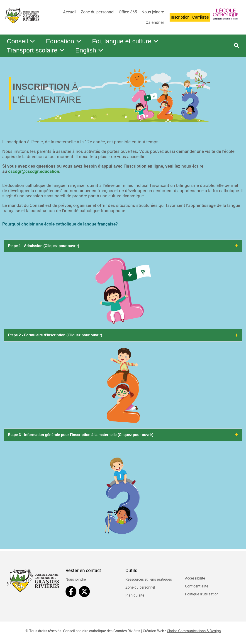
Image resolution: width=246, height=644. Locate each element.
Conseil (21, 41)
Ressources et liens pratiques (149, 579)
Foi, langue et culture (126, 41)
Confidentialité (197, 586)
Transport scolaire (36, 50)
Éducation (64, 41)
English (90, 50)
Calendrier (155, 22)
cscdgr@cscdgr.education (34, 171)
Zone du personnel (97, 12)
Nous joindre (153, 12)
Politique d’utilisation (202, 594)
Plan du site (135, 595)
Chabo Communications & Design (194, 631)
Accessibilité (195, 578)
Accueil (70, 12)
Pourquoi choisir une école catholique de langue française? (60, 224)
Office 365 (128, 12)
